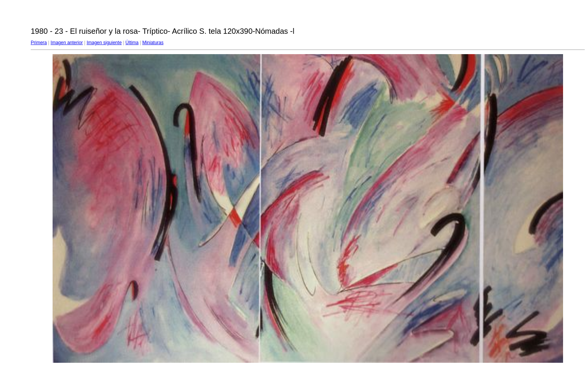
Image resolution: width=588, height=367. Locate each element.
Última (132, 43)
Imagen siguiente (104, 43)
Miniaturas (153, 43)
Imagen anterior (67, 43)
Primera (39, 43)
